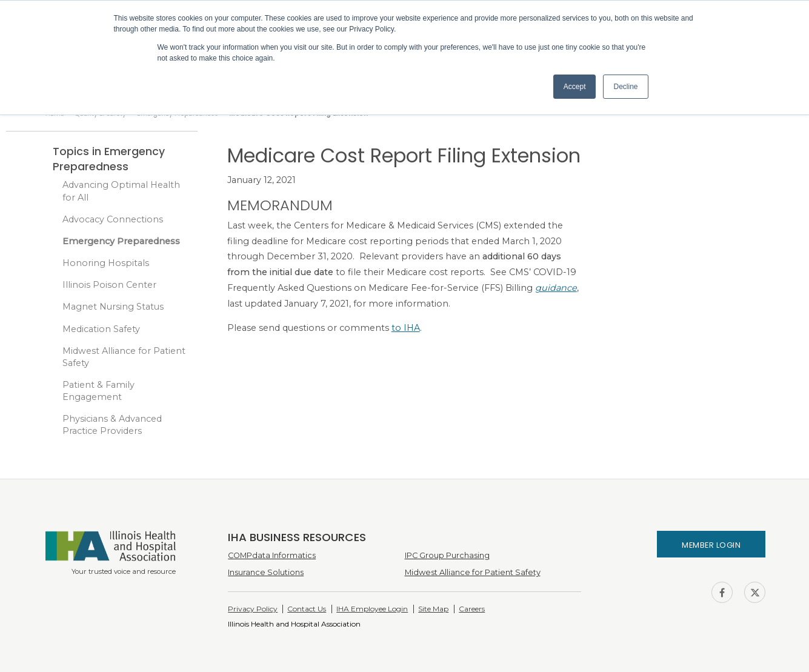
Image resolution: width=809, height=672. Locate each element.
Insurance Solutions (266, 572)
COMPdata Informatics (272, 555)
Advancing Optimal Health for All (121, 191)
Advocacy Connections (113, 219)
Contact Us (307, 609)
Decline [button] (625, 87)
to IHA (406, 328)
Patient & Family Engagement (98, 391)
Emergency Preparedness (121, 241)
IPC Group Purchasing (447, 555)
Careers (472, 609)
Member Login (711, 545)
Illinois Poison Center (109, 285)
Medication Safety (101, 329)
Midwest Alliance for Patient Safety (124, 357)
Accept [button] (575, 87)
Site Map (433, 609)
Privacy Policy (253, 609)
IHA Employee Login (372, 609)
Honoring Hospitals (106, 263)
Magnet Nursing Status (113, 307)
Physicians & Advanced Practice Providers (112, 425)
